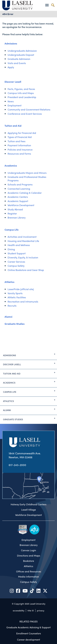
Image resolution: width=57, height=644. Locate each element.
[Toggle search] (53, 5)
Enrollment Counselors (29, 633)
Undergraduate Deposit (21, 55)
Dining (11, 249)
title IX (31, 610)
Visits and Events (17, 63)
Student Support (17, 253)
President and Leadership (22, 97)
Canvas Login (28, 550)
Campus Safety (16, 266)
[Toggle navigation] (47, 5)
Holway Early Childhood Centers (28, 504)
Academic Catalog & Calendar (25, 193)
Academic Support (18, 201)
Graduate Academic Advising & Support (28, 627)
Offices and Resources (29, 571)
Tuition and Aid (13, 126)
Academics (11, 166)
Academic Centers (18, 197)
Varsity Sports (15, 293)
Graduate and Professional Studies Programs (27, 179)
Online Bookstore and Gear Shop (26, 270)
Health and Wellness (19, 245)
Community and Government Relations (29, 109)
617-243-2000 (17, 465)
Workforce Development (21, 205)
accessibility (19, 610)
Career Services (16, 262)
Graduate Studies (15, 324)
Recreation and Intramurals (23, 302)
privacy (41, 610)
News (11, 101)
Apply (11, 67)
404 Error (8, 14)
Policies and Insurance (20, 150)
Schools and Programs (20, 184)
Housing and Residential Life (23, 241)
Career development (28, 640)
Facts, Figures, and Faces (21, 89)
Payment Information (19, 145)
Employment (15, 105)
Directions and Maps (29, 556)
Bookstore (29, 561)
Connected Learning (19, 189)
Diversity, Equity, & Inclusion (23, 257)
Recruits (12, 306)
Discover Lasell (13, 82)
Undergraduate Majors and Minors (27, 173)
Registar (12, 213)
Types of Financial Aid (20, 137)
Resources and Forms (19, 154)
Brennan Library (17, 218)
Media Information (28, 577)
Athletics (9, 282)
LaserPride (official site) (21, 289)
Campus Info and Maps (21, 93)
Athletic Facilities (17, 297)
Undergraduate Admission (22, 51)
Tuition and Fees (16, 141)
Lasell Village (29, 510)
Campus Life (12, 230)
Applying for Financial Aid (22, 133)
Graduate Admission (19, 59)
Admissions (11, 43)
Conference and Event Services (25, 114)
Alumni (8, 317)
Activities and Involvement (22, 237)
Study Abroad (15, 209)
